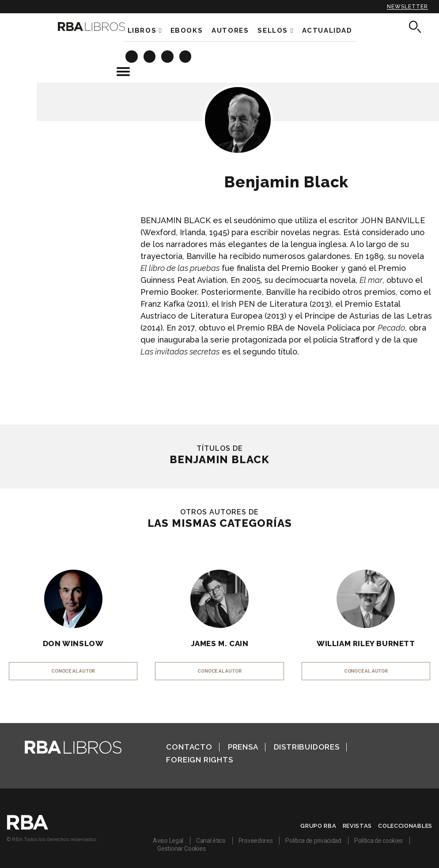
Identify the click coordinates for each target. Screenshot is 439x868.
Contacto (189, 747)
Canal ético (211, 841)
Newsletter (407, 7)
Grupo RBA (318, 826)
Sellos (273, 30)
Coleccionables (405, 826)
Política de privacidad (313, 841)
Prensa (243, 747)
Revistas (358, 826)
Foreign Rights (199, 760)
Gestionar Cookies (181, 849)
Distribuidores (307, 747)
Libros (142, 30)
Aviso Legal (168, 841)
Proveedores (256, 841)
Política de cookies (378, 841)
